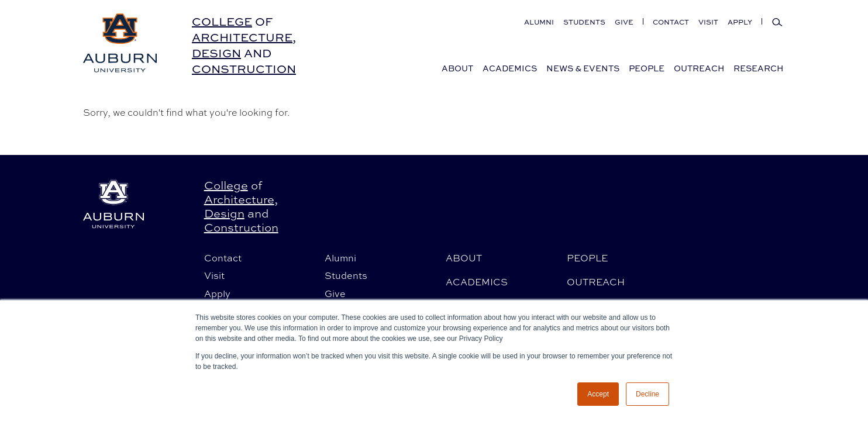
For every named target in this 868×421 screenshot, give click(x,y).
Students (584, 22)
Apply (740, 22)
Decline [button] (647, 394)
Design (216, 53)
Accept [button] (598, 394)
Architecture (242, 37)
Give (624, 22)
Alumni (539, 22)
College (222, 21)
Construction (244, 69)
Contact (671, 22)
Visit (708, 22)
